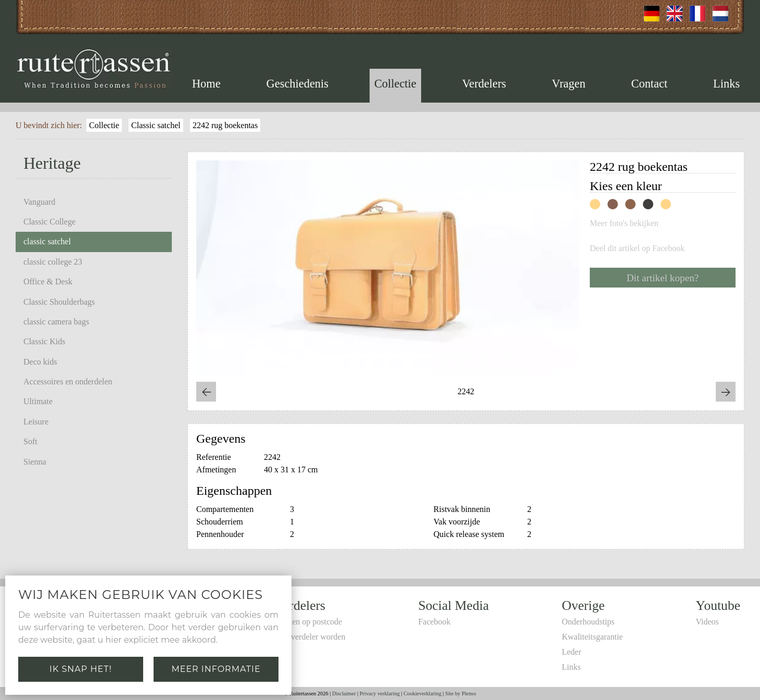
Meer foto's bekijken (624, 223)
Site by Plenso (460, 693)
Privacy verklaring (380, 693)
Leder (571, 652)
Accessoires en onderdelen (68, 382)
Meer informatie (216, 669)
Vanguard (39, 202)
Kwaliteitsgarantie (592, 637)
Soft (30, 441)
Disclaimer (344, 693)
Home (206, 84)
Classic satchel (156, 125)
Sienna (35, 462)
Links (726, 84)
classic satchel (47, 241)
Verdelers (484, 84)
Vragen (569, 84)
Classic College (49, 222)
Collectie (395, 84)
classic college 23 (53, 262)
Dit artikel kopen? (663, 278)
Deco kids (40, 362)
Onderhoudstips (588, 622)
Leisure (36, 422)
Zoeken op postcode (308, 622)
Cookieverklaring (422, 693)
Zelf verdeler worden (310, 637)
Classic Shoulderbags (59, 302)
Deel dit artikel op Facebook (637, 248)
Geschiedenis (297, 84)
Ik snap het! (81, 669)
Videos (707, 622)
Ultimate (38, 401)
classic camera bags (56, 322)
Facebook (434, 622)
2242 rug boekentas (225, 125)
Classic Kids (44, 341)
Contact (650, 84)
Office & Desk (48, 282)
